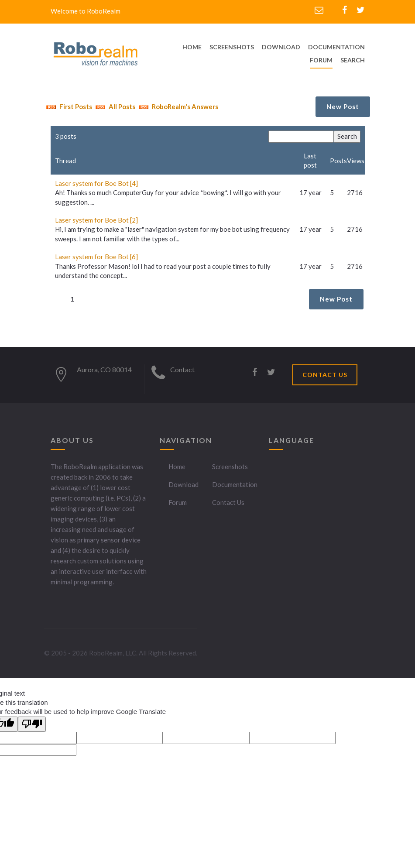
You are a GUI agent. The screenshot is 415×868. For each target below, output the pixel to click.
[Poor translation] (32, 724)
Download (183, 484)
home (192, 47)
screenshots (232, 47)
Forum (321, 60)
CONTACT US (325, 375)
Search (353, 60)
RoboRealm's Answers (177, 106)
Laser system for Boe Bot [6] (96, 257)
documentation (336, 47)
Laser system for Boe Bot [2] (96, 220)
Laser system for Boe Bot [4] (96, 183)
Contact (182, 369)
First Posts (68, 106)
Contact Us (228, 502)
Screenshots (230, 467)
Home (177, 467)
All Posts (114, 106)
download (281, 47)
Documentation (235, 484)
